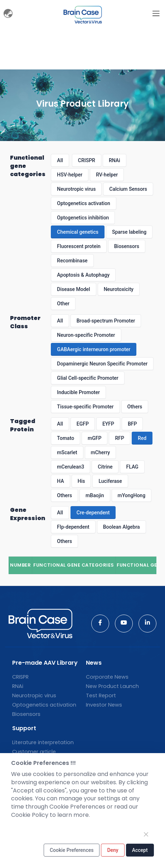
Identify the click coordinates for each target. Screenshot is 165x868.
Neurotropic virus (76, 189)
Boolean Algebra (122, 527)
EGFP (83, 424)
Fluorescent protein (79, 246)
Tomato (65, 438)
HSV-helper (70, 175)
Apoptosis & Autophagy (83, 275)
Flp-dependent (73, 527)
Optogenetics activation (83, 203)
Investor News (104, 705)
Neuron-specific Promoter (86, 335)
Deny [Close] (113, 850)
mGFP (94, 438)
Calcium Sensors (128, 189)
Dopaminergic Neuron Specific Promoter (102, 364)
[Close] (146, 834)
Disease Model (73, 289)
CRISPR (87, 160)
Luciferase (110, 481)
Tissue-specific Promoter (85, 407)
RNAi (115, 160)
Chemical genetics (78, 232)
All (60, 160)
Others (135, 407)
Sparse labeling (129, 232)
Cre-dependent (93, 513)
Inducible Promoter (78, 392)
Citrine (105, 467)
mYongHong (132, 495)
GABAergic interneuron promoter (94, 349)
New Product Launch (112, 686)
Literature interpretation (43, 742)
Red (142, 438)
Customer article (34, 752)
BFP (132, 424)
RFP (119, 438)
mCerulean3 (71, 467)
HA (60, 481)
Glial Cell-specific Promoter (88, 378)
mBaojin (95, 495)
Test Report (101, 695)
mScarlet (67, 452)
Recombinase (72, 261)
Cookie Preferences (72, 850)
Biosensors (127, 246)
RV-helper (107, 175)
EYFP (108, 424)
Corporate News (107, 677)
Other (63, 304)
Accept (140, 850)
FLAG (132, 467)
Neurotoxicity (119, 289)
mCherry (101, 452)
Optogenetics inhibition (83, 218)
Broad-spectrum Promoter (106, 321)
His (81, 481)
